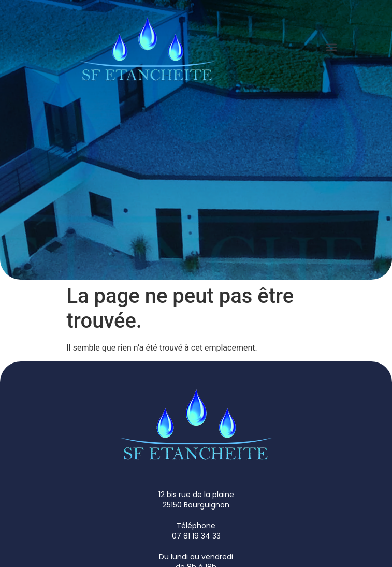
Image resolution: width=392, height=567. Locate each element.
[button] (332, 47)
